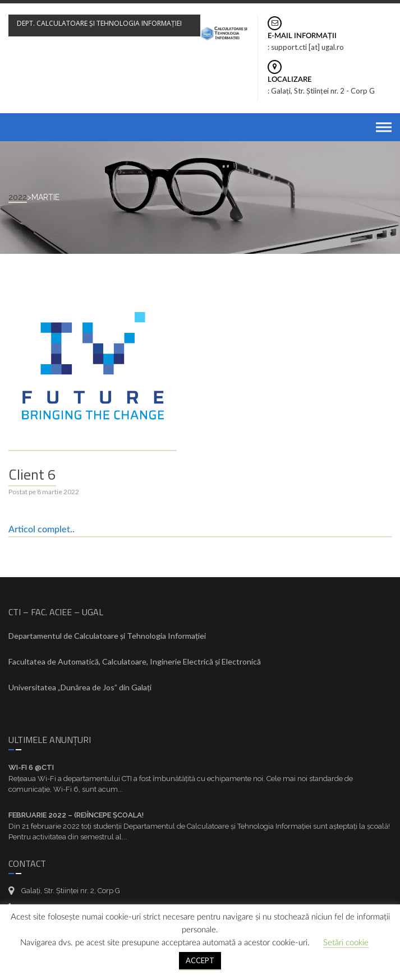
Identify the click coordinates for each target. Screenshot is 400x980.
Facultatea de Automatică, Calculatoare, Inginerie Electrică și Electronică (135, 661)
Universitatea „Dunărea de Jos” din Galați (80, 687)
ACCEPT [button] (200, 960)
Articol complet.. (42, 530)
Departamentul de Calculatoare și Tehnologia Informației (107, 636)
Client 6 (32, 474)
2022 (18, 197)
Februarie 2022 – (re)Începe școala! (76, 815)
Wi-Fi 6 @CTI (31, 767)
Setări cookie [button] (346, 943)
